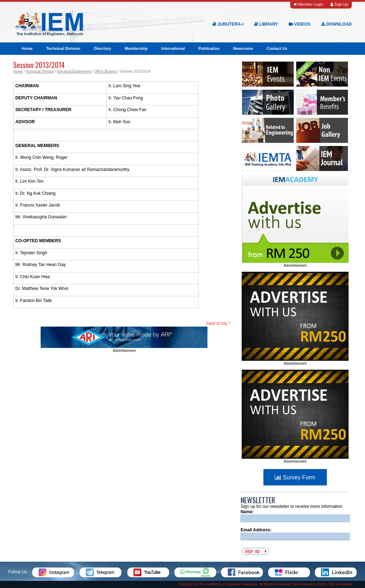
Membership (136, 48)
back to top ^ (219, 323)
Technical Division (63, 48)
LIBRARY (266, 24)
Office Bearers (106, 71)
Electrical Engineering (75, 71)
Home (27, 48)
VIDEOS (300, 24)
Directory (102, 48)
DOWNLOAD (336, 24)
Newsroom (243, 48)
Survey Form (295, 477)
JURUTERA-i (228, 24)
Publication (209, 48)
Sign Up (339, 4)
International (173, 48)
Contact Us (277, 48)
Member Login (308, 4)
